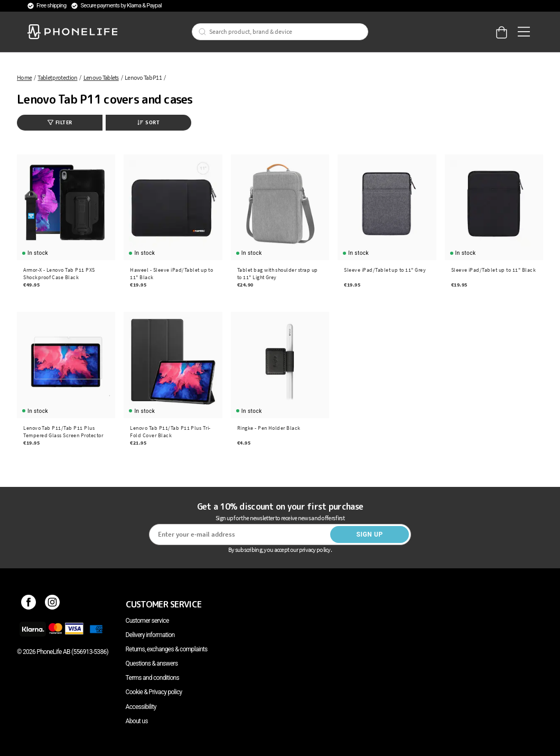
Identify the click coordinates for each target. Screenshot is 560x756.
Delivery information (150, 635)
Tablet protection (57, 77)
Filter (60, 122)
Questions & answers (152, 663)
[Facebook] (29, 604)
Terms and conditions (152, 678)
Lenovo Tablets (101, 77)
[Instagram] (53, 604)
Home (24, 77)
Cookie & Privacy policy (154, 692)
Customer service (147, 621)
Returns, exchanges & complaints (167, 649)
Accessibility (141, 707)
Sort (148, 122)
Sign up (369, 534)
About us (137, 721)
